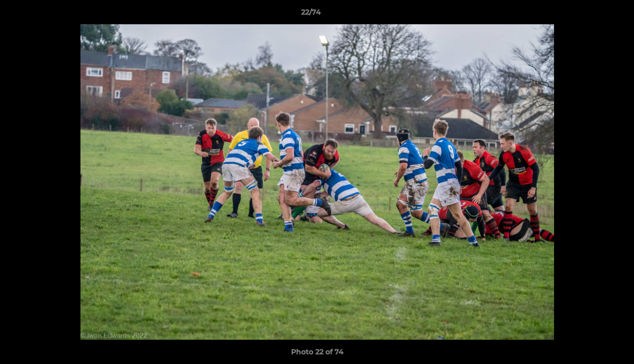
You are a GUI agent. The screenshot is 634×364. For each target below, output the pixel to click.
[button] (591, 15)
